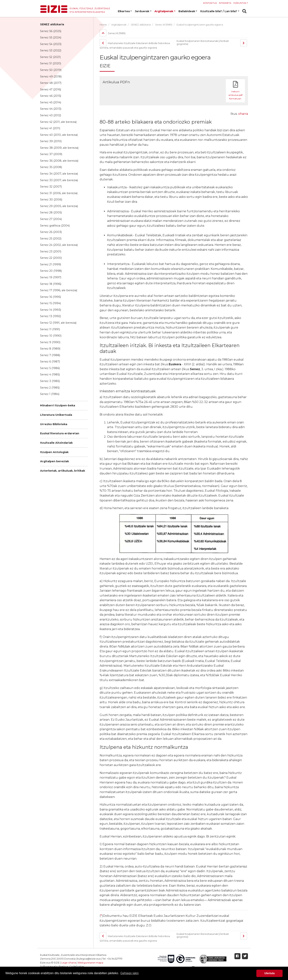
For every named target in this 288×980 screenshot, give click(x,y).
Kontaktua (210, 3)
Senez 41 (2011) (50, 128)
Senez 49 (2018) (51, 77)
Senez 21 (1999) (51, 264)
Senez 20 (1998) (51, 271)
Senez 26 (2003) (51, 232)
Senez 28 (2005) (51, 212)
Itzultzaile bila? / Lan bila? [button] (219, 11)
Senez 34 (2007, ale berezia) (59, 174)
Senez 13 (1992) (50, 316)
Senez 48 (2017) (51, 83)
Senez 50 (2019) (51, 70)
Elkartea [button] (124, 11)
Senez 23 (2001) (51, 251)
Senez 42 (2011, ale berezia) (58, 122)
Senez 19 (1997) (51, 277)
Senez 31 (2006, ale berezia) (59, 193)
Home (103, 25)
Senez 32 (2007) (51, 187)
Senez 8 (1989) (50, 349)
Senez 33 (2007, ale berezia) (59, 180)
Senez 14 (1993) (51, 310)
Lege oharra (69, 963)
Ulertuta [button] (269, 973)
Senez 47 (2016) (51, 89)
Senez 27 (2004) (51, 219)
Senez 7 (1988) (50, 355)
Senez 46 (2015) (51, 96)
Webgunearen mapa (90, 963)
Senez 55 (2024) (51, 38)
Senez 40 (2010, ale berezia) (59, 135)
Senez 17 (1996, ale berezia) (59, 290)
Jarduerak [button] (142, 11)
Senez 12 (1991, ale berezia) (58, 323)
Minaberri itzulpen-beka (58, 405)
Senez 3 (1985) (50, 381)
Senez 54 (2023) (51, 44)
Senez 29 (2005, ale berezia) (59, 206)
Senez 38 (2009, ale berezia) (59, 148)
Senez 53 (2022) (51, 50)
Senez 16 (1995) (50, 297)
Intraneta (225, 3)
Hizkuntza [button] (240, 3)
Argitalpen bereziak (54, 461)
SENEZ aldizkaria (52, 24)
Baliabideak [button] (187, 11)
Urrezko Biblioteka (54, 424)
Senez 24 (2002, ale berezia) (59, 245)
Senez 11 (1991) (50, 329)
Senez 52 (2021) (50, 57)
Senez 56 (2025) (51, 31)
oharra (243, 114)
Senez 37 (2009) (51, 154)
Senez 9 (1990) (50, 342)
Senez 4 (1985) (50, 374)
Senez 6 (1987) (50, 362)
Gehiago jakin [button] (130, 973)
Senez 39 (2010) (51, 141)
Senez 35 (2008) (51, 167)
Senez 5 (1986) (50, 368)
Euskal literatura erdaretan (60, 433)
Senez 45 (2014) (51, 102)
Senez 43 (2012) (51, 115)
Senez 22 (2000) (51, 258)
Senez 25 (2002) (51, 239)
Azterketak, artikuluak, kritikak (63, 471)
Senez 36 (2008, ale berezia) (59, 161)
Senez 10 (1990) (51, 336)
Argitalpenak (119, 25)
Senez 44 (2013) (51, 109)
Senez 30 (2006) (51, 200)
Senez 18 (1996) (51, 284)
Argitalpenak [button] (164, 11)
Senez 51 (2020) (51, 63)
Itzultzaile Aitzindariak (56, 443)
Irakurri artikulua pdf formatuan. (235, 95)
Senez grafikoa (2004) (55, 226)
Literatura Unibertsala (56, 415)
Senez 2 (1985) (50, 388)
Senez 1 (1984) (50, 394)
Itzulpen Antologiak (54, 452)
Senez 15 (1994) (50, 303)
